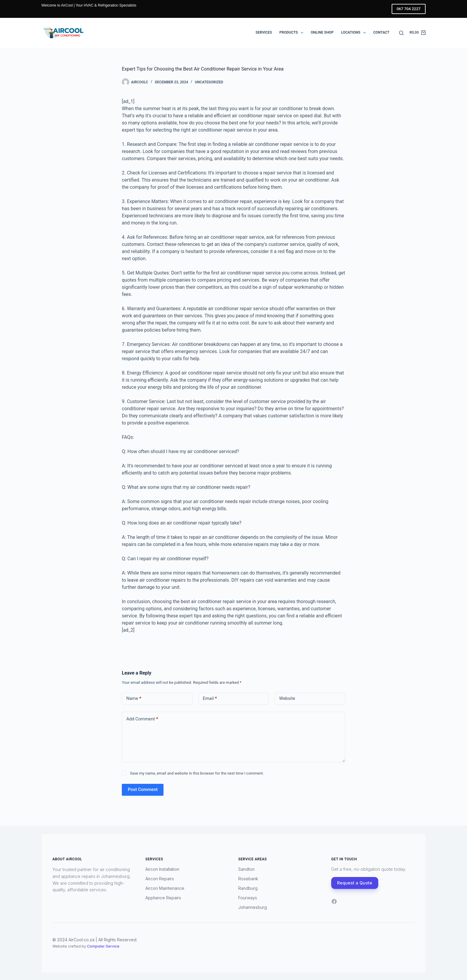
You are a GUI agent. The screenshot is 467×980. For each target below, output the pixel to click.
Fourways (248, 898)
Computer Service (103, 946)
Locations (355, 33)
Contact (381, 32)
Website (287, 698)
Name (134, 699)
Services (264, 32)
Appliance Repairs (163, 898)
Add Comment (142, 719)
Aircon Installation (162, 869)
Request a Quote (355, 883)
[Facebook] (334, 901)
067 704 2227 (409, 9)
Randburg (248, 888)
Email (210, 699)
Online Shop (322, 32)
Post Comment (143, 789)
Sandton (246, 869)
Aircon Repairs (160, 879)
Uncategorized (209, 82)
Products (292, 33)
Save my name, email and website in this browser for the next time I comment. (197, 773)
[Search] (401, 33)
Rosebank (248, 879)
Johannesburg (253, 907)
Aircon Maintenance (165, 888)
